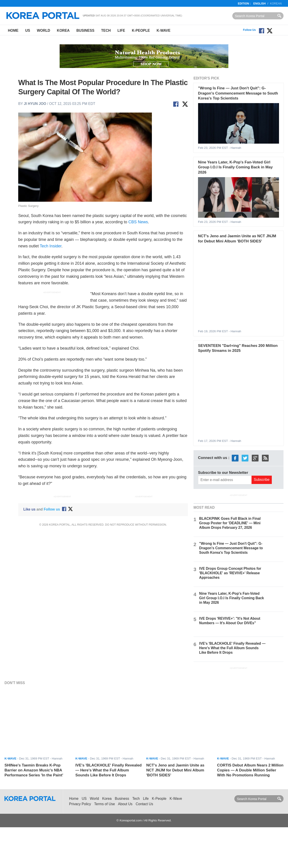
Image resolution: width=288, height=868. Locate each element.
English (260, 4)
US (28, 31)
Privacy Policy (80, 804)
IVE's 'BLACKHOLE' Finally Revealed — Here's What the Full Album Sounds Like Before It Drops (232, 648)
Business (85, 31)
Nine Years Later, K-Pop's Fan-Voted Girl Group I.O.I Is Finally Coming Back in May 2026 (235, 167)
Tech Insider (51, 246)
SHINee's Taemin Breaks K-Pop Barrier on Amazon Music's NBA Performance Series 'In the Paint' (34, 770)
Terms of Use (105, 804)
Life (121, 31)
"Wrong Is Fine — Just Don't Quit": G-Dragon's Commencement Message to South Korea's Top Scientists (238, 93)
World (44, 31)
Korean (276, 4)
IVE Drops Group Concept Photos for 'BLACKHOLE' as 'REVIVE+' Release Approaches (230, 573)
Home (13, 31)
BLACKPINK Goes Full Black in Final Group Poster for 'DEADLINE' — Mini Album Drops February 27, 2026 (230, 523)
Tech (106, 31)
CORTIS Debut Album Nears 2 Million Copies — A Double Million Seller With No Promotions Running (250, 770)
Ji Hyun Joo (35, 104)
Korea (63, 31)
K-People (141, 31)
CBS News (138, 222)
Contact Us (144, 804)
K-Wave (163, 31)
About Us (125, 804)
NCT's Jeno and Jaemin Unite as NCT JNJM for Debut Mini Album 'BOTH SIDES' (175, 770)
